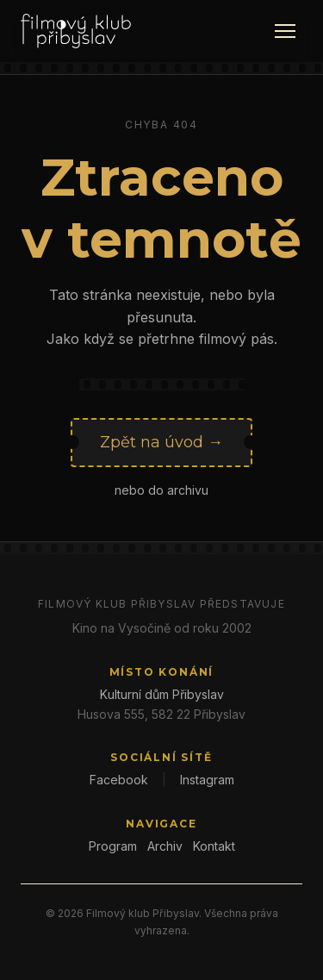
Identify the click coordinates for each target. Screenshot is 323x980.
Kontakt (214, 846)
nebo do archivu (161, 490)
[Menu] (285, 31)
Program (113, 846)
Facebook (119, 780)
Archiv (165, 846)
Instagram (207, 780)
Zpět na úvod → (161, 442)
